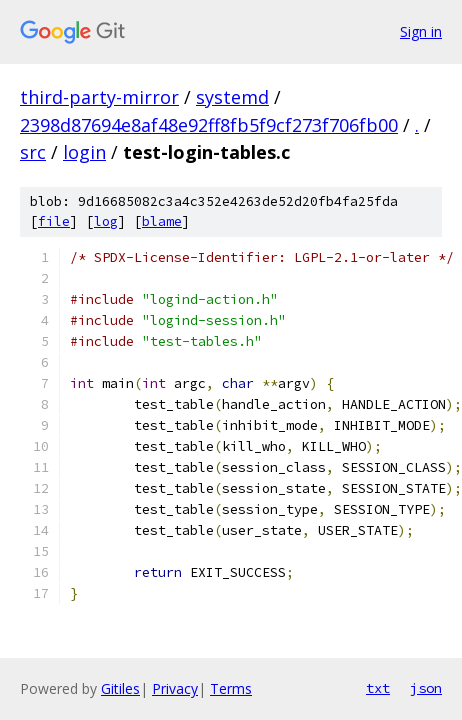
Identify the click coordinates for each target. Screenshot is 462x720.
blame (162, 221)
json (426, 688)
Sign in (421, 31)
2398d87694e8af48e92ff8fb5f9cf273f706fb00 (209, 125)
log (106, 221)
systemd (232, 97)
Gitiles (120, 688)
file (54, 221)
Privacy (175, 688)
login (84, 152)
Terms (231, 688)
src (33, 152)
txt (378, 688)
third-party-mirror (99, 97)
